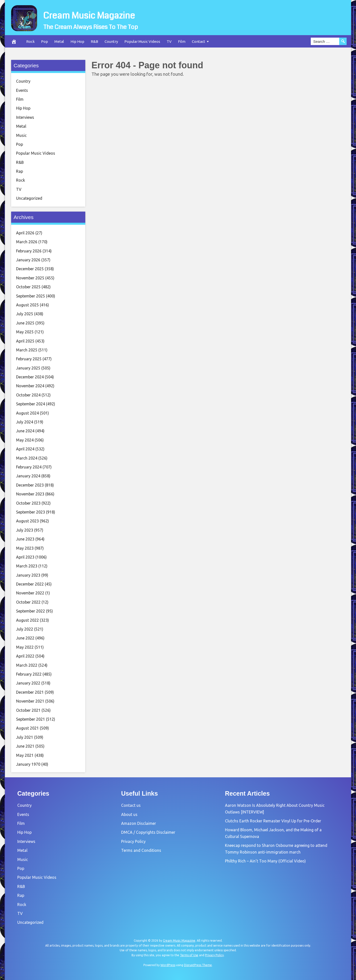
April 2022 (25, 656)
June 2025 (25, 323)
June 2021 (25, 746)
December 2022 (30, 584)
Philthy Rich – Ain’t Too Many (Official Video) (265, 861)
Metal (59, 41)
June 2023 (25, 539)
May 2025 (25, 332)
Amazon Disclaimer (139, 823)
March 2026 (27, 242)
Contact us (131, 805)
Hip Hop (77, 41)
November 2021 (30, 701)
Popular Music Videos (142, 41)
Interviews (25, 117)
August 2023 (27, 521)
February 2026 (29, 251)
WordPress (168, 965)
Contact (199, 41)
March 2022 (27, 665)
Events (22, 90)
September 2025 (31, 296)
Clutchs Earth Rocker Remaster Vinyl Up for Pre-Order (273, 821)
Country (111, 41)
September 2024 (31, 404)
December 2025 (30, 269)
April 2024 (25, 449)
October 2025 (28, 287)
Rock (30, 41)
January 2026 (28, 260)
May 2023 (25, 548)
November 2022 (30, 593)
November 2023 (30, 494)
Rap (20, 171)
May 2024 (25, 440)
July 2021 (25, 737)
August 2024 (27, 413)
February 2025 (29, 359)
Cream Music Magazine (117, 14)
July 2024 (25, 422)
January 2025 (28, 368)
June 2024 (25, 431)
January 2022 (28, 683)
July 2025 (25, 314)
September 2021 (31, 719)
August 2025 (27, 305)
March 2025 (27, 350)
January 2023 (28, 575)
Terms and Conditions (141, 850)
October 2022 (28, 602)
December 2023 (30, 485)
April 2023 (25, 557)
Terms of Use (189, 955)
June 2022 (25, 638)
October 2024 (28, 395)
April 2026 (25, 233)
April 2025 (25, 341)
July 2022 (25, 629)
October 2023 (28, 503)
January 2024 (28, 476)
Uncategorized (29, 198)
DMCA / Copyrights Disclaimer (148, 832)
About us (129, 814)
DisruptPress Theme (198, 965)
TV (169, 41)
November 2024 (30, 386)
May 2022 (25, 647)
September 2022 (31, 611)
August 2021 (27, 728)
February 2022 (29, 674)
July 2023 (25, 530)
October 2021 (28, 710)
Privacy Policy (133, 841)
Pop (44, 41)
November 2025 (30, 278)
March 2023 (27, 566)
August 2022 (27, 620)
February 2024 (29, 467)
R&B (94, 41)
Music (21, 135)
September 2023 (31, 512)
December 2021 (30, 692)
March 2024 (27, 458)
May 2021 (25, 755)
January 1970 (28, 764)
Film (182, 41)
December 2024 (30, 377)
